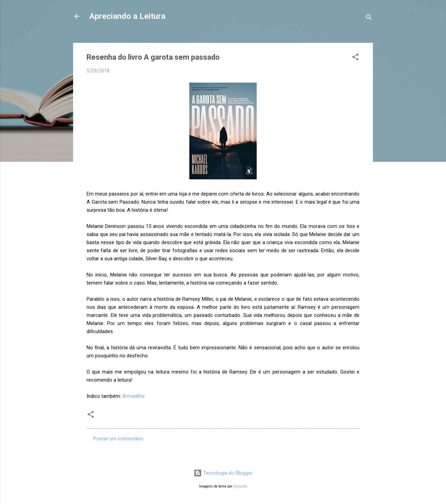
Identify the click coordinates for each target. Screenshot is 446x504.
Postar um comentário (118, 439)
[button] (355, 58)
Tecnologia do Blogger (223, 473)
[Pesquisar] (369, 18)
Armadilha (133, 396)
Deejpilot (240, 486)
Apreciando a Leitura (127, 16)
